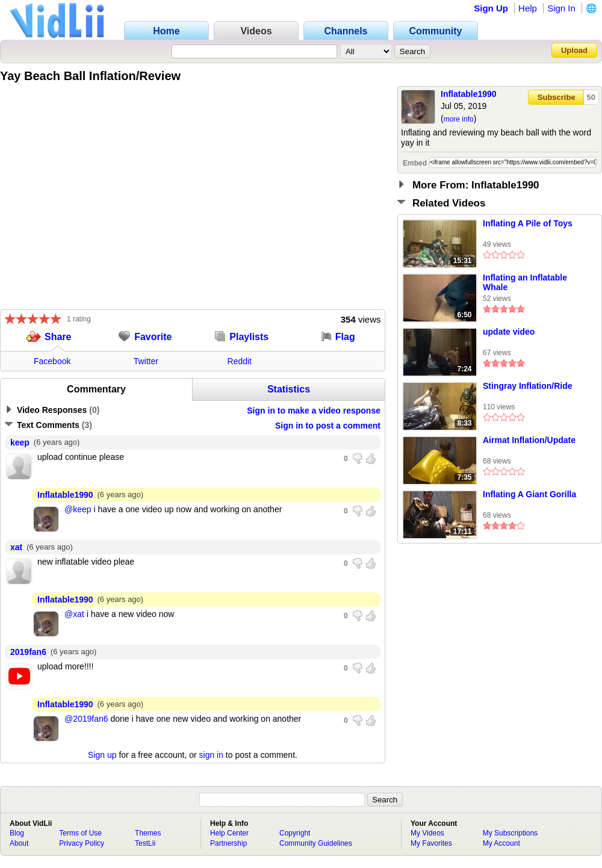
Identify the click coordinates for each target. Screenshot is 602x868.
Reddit (240, 361)
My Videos (427, 833)
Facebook (52, 361)
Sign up (102, 755)
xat (16, 547)
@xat (74, 614)
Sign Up (491, 8)
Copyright (295, 833)
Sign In (561, 8)
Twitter (146, 361)
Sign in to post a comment (328, 426)
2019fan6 (28, 652)
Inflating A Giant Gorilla (529, 494)
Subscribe (557, 97)
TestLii (145, 843)
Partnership (228, 843)
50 (591, 97)
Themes (148, 833)
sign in (211, 755)
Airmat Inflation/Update (529, 440)
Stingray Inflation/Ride (528, 386)
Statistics (289, 389)
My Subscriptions (510, 833)
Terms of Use (80, 833)
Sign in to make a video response (314, 411)
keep (20, 442)
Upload (574, 50)
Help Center (229, 833)
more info (459, 119)
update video (509, 332)
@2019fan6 (86, 719)
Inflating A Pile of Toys (528, 223)
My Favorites (431, 843)
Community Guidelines (316, 843)
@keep (78, 509)
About (19, 843)
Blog (17, 833)
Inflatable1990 (469, 94)
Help (528, 8)
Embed (415, 163)
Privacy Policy (82, 843)
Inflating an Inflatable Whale (525, 282)
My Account (501, 843)
